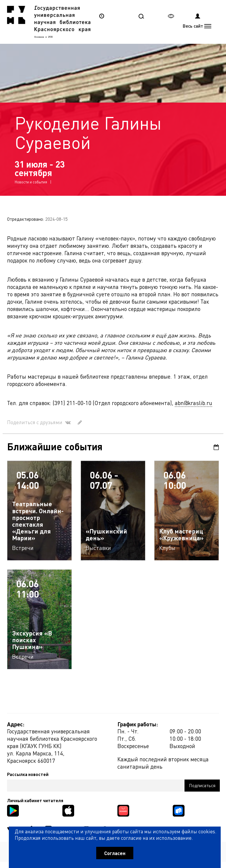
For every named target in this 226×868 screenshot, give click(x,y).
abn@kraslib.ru (193, 403)
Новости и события (31, 182)
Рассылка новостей (28, 774)
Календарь (216, 447)
